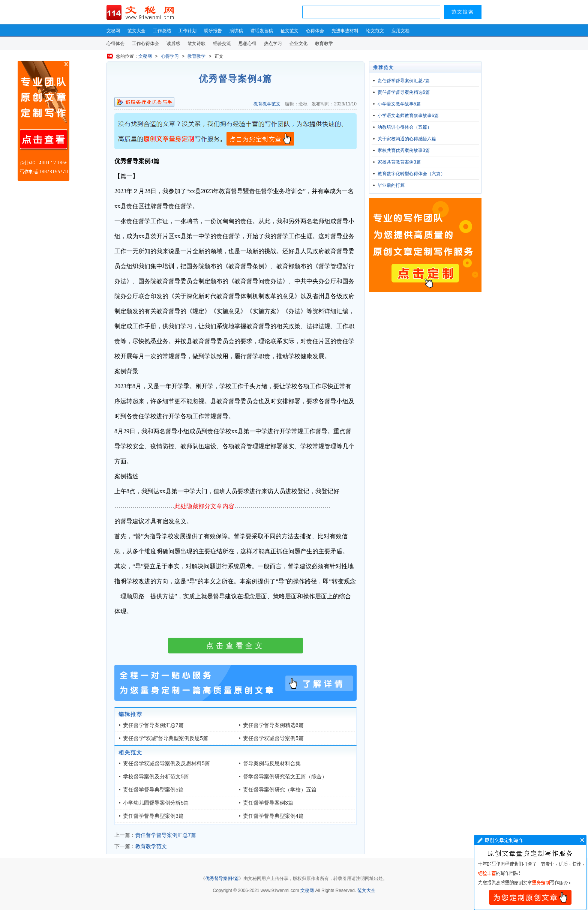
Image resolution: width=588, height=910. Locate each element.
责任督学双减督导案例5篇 (273, 738)
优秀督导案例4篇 (222, 878)
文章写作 (530, 872)
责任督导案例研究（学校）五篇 (280, 790)
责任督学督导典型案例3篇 (153, 816)
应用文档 (400, 31)
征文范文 (289, 31)
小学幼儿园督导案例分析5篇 (156, 803)
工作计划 (187, 31)
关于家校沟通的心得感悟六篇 (407, 139)
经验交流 (222, 44)
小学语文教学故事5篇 (399, 104)
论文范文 (375, 31)
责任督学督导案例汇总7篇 (153, 725)
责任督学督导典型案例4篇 (273, 816)
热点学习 (273, 44)
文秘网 (113, 31)
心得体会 (315, 31)
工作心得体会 (145, 44)
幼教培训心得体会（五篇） (405, 127)
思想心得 (247, 44)
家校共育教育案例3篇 (399, 162)
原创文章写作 (43, 121)
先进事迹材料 (345, 31)
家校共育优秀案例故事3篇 (404, 150)
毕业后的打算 (391, 185)
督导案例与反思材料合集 (272, 763)
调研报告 (213, 31)
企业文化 (298, 44)
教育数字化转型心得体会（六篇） (411, 174)
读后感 (173, 44)
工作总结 (162, 31)
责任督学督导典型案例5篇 (153, 790)
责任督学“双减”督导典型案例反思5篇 (166, 738)
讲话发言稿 (262, 31)
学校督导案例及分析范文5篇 (156, 776)
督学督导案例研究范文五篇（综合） (285, 776)
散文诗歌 (196, 44)
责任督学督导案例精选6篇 (273, 725)
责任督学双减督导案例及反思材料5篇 (166, 763)
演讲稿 (236, 31)
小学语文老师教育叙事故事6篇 (408, 116)
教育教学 (324, 44)
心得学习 (170, 56)
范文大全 (136, 31)
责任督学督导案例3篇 (268, 803)
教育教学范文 (267, 104)
